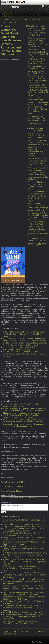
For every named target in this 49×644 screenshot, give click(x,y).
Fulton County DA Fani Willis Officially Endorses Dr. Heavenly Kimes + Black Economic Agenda (38, 162)
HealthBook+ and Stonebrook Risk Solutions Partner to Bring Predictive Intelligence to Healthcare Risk (25, 344)
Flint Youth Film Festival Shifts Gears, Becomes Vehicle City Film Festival (38, 185)
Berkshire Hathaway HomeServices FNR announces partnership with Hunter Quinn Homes (24, 425)
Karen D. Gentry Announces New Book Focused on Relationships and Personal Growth (38, 207)
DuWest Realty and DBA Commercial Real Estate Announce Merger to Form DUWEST (23, 534)
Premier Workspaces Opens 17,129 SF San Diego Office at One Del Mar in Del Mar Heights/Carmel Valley (37, 80)
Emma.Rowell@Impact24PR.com (14, 482)
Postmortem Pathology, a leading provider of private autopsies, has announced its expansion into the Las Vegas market (24, 581)
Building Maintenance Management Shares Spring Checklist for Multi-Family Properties (37, 70)
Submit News (20, 23)
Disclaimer (19, 498)
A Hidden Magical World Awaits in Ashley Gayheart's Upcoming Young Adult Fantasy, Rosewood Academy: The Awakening (38, 174)
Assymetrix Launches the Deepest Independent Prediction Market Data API (22, 405)
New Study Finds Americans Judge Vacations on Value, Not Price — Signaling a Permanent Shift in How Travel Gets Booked (25, 555)
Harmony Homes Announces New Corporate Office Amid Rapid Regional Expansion (23, 530)
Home (7, 19)
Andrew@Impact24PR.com (12, 491)
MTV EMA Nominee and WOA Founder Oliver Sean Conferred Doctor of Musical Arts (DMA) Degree (38, 196)
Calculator (8, 23)
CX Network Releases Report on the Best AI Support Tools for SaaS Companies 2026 (37, 242)
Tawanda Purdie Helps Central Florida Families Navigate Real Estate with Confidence (38, 53)
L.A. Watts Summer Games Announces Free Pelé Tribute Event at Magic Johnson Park (37, 134)
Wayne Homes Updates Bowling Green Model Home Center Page (37, 97)
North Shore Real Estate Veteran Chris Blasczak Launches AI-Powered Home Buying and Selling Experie (22, 608)
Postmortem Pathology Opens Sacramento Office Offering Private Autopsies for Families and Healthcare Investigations (25, 575)
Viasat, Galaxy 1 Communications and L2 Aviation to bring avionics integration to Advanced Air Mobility (24, 525)
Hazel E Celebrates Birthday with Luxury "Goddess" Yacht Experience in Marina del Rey (38, 231)
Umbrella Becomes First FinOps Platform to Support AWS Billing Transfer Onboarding (24, 348)
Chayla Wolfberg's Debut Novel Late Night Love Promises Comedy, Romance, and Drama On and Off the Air (11, 40)
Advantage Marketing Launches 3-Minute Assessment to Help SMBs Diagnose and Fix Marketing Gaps (37, 42)
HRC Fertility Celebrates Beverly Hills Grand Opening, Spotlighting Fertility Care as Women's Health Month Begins (25, 334)
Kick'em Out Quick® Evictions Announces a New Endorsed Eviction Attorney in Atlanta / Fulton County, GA (25, 588)
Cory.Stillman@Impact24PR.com (14, 486)
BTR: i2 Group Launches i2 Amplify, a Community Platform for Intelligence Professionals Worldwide (23, 421)
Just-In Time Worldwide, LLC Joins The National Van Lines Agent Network (38, 90)
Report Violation (31, 498)
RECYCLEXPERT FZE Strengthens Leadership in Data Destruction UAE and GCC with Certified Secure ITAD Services (25, 354)
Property (26, 19)
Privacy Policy (30, 632)
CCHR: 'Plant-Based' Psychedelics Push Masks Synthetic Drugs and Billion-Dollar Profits (22, 416)
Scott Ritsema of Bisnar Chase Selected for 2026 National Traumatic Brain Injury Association (22, 622)
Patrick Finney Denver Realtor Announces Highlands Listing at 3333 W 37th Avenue (24, 598)
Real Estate (16, 19)
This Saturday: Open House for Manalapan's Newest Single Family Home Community (37, 120)
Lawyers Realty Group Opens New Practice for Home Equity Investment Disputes (24, 543)
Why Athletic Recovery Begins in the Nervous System (24, 612)
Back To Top (37, 642)
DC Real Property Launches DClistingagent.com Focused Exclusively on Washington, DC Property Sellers (23, 568)
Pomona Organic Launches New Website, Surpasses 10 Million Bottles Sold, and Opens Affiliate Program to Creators (25, 562)
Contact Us (15, 634)
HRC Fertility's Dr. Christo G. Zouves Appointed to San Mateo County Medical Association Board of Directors (25, 340)
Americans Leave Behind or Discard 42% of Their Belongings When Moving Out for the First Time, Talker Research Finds (38, 108)
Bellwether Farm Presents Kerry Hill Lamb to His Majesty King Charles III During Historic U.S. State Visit (24, 548)
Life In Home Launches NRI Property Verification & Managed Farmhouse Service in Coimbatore (24, 593)
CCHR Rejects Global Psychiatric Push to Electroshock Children (37, 61)
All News (36, 19)
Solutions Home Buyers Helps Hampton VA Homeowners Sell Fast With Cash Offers (37, 32)
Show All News (7, 498)
